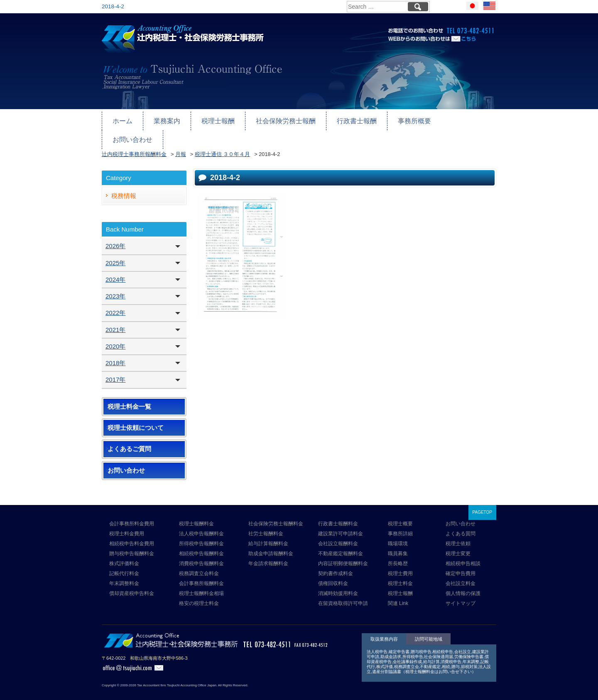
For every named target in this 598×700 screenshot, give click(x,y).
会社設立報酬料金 (338, 532)
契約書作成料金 (336, 562)
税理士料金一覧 (129, 395)
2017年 (115, 368)
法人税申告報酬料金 (201, 522)
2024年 (115, 268)
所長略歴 (398, 552)
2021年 (115, 318)
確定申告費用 (461, 562)
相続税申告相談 (463, 552)
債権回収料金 (333, 572)
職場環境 (398, 532)
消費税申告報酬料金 (201, 552)
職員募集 (398, 542)
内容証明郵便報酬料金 (343, 552)
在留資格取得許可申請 (343, 592)
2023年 (115, 285)
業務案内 (165, 119)
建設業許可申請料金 (341, 522)
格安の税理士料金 (199, 592)
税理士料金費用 (127, 522)
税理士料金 (400, 572)
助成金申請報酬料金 (271, 542)
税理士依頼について (136, 417)
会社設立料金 (461, 572)
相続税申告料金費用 (132, 532)
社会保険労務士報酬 (279, 119)
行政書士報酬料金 (338, 512)
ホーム (122, 119)
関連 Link (398, 592)
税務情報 (124, 184)
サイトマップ (461, 592)
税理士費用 (400, 562)
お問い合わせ (458, 119)
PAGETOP (482, 501)
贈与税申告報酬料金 (132, 542)
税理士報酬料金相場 (201, 582)
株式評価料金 (124, 552)
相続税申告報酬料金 (201, 542)
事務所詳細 (400, 522)
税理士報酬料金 (196, 512)
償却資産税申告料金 (132, 582)
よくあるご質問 (129, 438)
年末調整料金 (124, 572)
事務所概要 (402, 119)
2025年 (115, 252)
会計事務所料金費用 (132, 512)
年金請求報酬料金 (268, 552)
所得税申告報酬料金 (201, 532)
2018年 (115, 352)
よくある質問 (461, 522)
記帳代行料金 (124, 562)
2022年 (115, 301)
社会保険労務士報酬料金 (276, 512)
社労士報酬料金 (266, 522)
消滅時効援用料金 (338, 582)
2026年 (115, 235)
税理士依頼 (458, 532)
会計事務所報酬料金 (201, 572)
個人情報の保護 (463, 582)
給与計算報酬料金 (268, 532)
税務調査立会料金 (199, 562)
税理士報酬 (214, 119)
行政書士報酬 (347, 119)
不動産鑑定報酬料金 (341, 542)
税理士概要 (400, 512)
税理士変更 (458, 542)
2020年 (115, 335)
